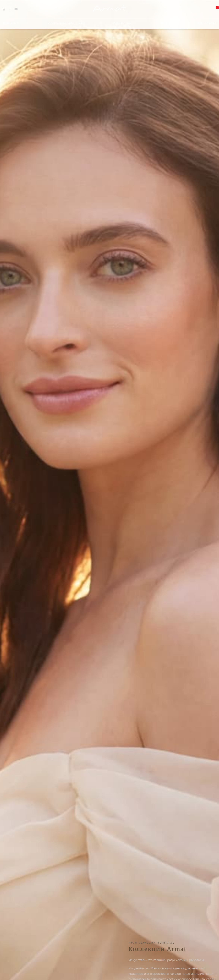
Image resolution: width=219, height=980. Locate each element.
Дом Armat (11, 22)
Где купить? (207, 22)
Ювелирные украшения (66, 22)
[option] (109, 490)
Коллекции (122, 22)
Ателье (165, 22)
